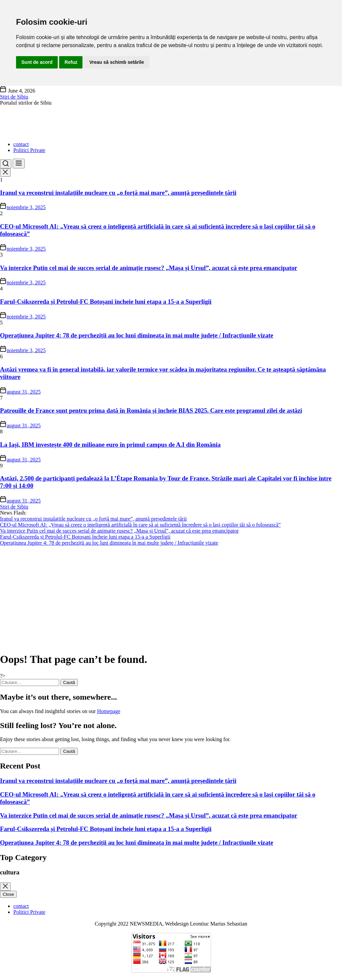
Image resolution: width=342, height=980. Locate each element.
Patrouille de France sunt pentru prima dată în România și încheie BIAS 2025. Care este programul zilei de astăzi (151, 410)
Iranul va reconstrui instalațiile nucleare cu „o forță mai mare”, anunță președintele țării (118, 193)
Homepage (109, 711)
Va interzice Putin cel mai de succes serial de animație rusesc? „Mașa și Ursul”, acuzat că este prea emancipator (149, 268)
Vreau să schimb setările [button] (116, 62)
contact (21, 144)
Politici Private (29, 150)
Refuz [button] (71, 62)
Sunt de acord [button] (37, 62)
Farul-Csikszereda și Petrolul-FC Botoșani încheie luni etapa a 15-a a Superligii (106, 302)
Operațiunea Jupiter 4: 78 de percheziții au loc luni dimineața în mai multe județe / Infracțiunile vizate (137, 335)
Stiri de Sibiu (14, 97)
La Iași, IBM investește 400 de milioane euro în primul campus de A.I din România (110, 445)
